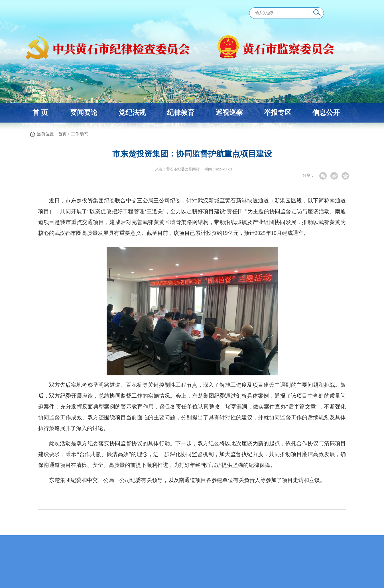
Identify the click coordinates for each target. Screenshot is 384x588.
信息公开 (326, 113)
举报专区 (278, 113)
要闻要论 (84, 113)
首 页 (40, 113)
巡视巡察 (229, 113)
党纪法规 (132, 113)
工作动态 (80, 134)
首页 (62, 134)
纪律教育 (181, 113)
